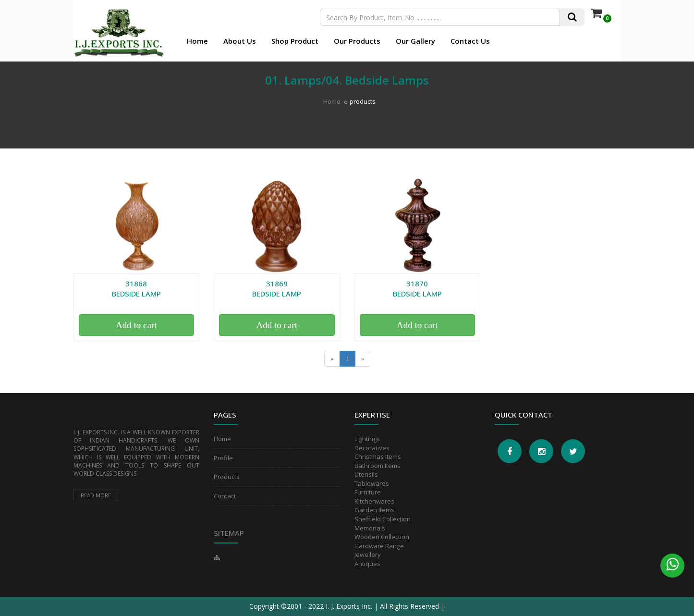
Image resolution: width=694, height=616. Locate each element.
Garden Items (374, 510)
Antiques (367, 564)
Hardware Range (379, 546)
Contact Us (470, 41)
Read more (96, 495)
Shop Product (295, 41)
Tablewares (372, 483)
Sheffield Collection (383, 519)
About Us (240, 41)
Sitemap (229, 533)
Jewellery (368, 554)
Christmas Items (378, 456)
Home (197, 41)
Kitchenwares (374, 501)
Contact (225, 496)
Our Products (357, 41)
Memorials (370, 528)
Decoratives (372, 448)
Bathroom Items (377, 466)
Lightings (367, 439)
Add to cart (136, 325)
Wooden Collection (382, 537)
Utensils (366, 474)
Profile (223, 458)
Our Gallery (415, 41)
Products (227, 477)
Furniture (368, 492)
